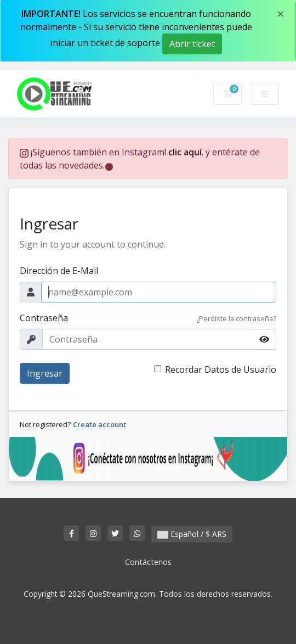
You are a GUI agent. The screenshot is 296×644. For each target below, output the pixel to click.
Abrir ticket (192, 44)
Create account (99, 424)
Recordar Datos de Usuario (221, 369)
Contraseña (44, 318)
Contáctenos (148, 562)
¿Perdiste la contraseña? (236, 318)
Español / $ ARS (192, 534)
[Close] (281, 14)
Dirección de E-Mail (59, 271)
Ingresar (45, 373)
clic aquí (185, 152)
